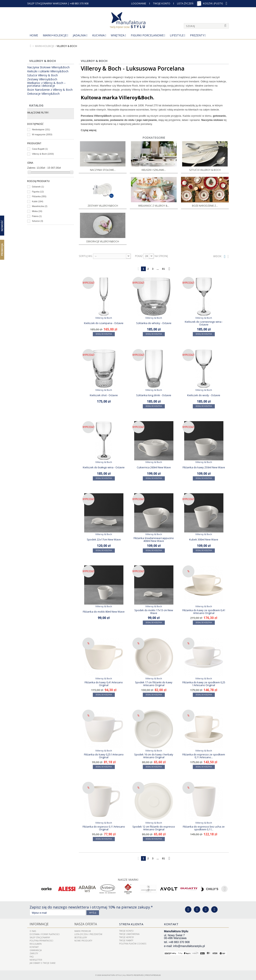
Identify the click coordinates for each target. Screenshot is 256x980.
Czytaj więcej (89, 130)
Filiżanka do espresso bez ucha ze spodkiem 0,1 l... (204, 828)
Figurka (38, 192)
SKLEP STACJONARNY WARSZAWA (47, 3)
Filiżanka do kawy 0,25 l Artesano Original (104, 756)
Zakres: (31, 168)
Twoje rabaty (126, 940)
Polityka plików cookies (133, 944)
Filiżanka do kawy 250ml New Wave (204, 467)
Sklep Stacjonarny (40, 937)
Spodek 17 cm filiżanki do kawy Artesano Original (154, 684)
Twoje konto (126, 931)
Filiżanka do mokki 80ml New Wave (104, 612)
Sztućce (38, 221)
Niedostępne (41, 129)
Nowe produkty (83, 940)
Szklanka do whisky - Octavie (154, 323)
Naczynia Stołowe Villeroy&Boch (48, 67)
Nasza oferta (85, 924)
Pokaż (139, 256)
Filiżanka (39, 196)
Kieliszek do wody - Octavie (204, 395)
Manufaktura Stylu (111, 975)
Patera (37, 216)
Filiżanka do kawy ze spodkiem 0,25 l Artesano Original (204, 684)
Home (34, 35)
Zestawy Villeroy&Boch (42, 79)
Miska (37, 211)
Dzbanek (38, 187)
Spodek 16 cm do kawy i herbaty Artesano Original (154, 756)
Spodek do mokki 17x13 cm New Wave (154, 612)
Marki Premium (83, 931)
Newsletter (36, 960)
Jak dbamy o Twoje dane (43, 963)
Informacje (39, 924)
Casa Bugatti (40, 149)
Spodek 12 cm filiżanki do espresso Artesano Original (154, 828)
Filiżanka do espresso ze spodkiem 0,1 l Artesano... (204, 756)
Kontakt (34, 947)
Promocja (2, 250)
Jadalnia (79, 35)
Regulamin (36, 944)
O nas (33, 931)
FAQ (32, 956)
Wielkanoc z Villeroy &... (154, 206)
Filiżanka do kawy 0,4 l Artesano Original (104, 684)
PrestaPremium (153, 975)
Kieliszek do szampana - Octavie (104, 323)
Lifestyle (177, 35)
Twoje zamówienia (129, 934)
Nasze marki (128, 880)
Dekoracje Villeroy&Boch (43, 94)
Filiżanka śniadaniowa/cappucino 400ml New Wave (154, 539)
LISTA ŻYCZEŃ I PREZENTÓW (88, 934)
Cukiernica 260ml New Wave (154, 467)
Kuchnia (98, 35)
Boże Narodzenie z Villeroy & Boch (50, 90)
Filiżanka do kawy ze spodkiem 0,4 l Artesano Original (204, 612)
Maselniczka (40, 206)
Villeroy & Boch (43, 154)
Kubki (38, 201)
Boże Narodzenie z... (205, 206)
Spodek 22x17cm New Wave (104, 539)
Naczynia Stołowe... (103, 170)
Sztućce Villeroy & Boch (42, 75)
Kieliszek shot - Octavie (104, 395)
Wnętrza (118, 35)
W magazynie (42, 134)
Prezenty (197, 35)
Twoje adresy (126, 937)
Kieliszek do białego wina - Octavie (104, 467)
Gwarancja (36, 950)
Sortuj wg (85, 256)
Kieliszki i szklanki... (154, 170)
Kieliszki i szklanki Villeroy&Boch (48, 71)
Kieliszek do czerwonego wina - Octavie (204, 323)
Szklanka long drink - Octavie (154, 395)
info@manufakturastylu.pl (189, 946)
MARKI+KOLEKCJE (55, 35)
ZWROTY (34, 953)
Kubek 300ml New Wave (204, 539)
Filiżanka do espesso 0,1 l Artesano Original (104, 828)
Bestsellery (81, 937)
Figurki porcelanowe (147, 35)
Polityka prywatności (41, 940)
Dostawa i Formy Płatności (45, 934)
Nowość (2, 226)
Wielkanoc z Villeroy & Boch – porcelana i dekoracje (46, 84)
